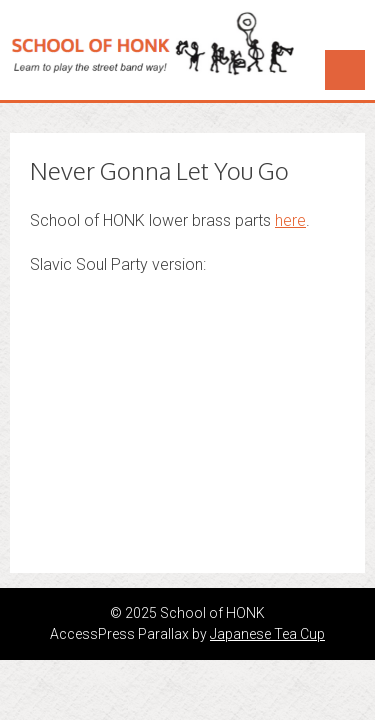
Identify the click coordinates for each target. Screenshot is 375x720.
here (290, 220)
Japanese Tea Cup (267, 634)
